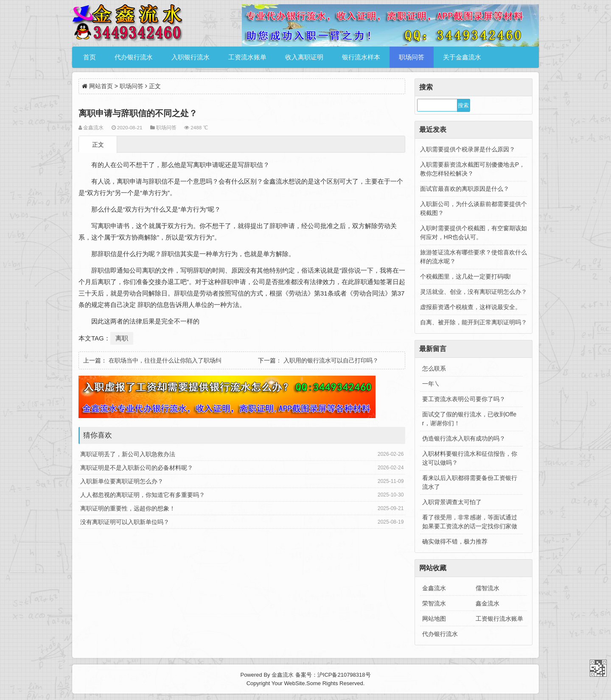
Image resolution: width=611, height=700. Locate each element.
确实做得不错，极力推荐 (455, 541)
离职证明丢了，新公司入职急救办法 (128, 454)
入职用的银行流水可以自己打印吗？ (331, 360)
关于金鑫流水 (462, 57)
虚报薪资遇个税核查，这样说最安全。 (471, 307)
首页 (90, 57)
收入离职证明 (304, 57)
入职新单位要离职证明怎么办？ (122, 481)
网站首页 (101, 86)
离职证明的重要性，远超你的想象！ (128, 508)
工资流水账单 (247, 57)
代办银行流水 (134, 57)
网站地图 (434, 619)
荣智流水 (434, 603)
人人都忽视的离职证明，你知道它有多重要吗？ (143, 495)
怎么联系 (434, 368)
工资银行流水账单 (499, 619)
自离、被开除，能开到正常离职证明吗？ (474, 322)
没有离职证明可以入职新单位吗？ (125, 522)
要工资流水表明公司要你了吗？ (464, 399)
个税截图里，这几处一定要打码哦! (465, 276)
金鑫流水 (434, 588)
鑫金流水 (488, 603)
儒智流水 (488, 588)
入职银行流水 (191, 57)
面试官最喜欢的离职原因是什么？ (465, 189)
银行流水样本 (361, 57)
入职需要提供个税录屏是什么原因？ (468, 149)
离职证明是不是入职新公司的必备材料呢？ (137, 468)
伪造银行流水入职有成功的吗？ (464, 438)
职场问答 (412, 57)
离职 (122, 338)
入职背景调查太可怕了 (452, 502)
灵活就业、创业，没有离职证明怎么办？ (474, 292)
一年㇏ (431, 384)
